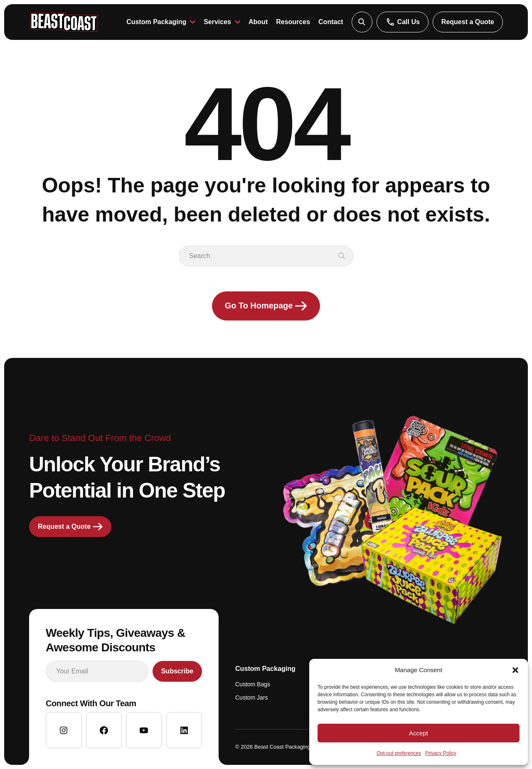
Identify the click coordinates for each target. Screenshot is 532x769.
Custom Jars (252, 698)
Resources (293, 22)
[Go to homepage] (64, 22)
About (258, 22)
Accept (419, 733)
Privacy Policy (441, 753)
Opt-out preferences (399, 753)
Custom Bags (253, 684)
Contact (331, 22)
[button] (515, 670)
